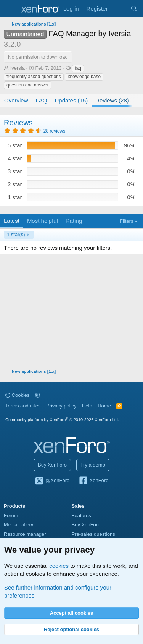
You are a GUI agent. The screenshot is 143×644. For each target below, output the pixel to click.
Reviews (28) (112, 100)
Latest (12, 221)
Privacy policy (61, 406)
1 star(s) (16, 234)
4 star (15, 158)
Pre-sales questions (93, 534)
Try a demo (93, 465)
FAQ (42, 100)
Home (104, 406)
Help (87, 406)
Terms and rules (23, 406)
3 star (15, 171)
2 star (15, 184)
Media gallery (18, 525)
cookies (59, 566)
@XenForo (52, 481)
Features (81, 515)
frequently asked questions (34, 77)
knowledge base (84, 77)
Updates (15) (71, 100)
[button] (38, 395)
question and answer (28, 85)
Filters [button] (126, 221)
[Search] (134, 9)
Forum (11, 515)
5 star (15, 145)
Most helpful (43, 221)
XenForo (94, 481)
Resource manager (25, 534)
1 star (15, 197)
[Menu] (10, 9)
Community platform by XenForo (62, 420)
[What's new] (119, 9)
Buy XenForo (52, 465)
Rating (74, 221)
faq (78, 68)
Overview (16, 100)
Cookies (18, 395)
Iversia (18, 68)
